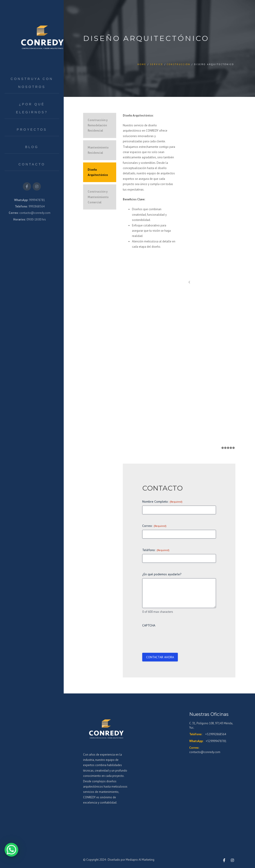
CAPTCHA (149, 625)
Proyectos (32, 130)
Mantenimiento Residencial (98, 150)
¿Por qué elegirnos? (32, 108)
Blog (32, 147)
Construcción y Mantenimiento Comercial (98, 197)
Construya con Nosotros (32, 83)
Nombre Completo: (162, 502)
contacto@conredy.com (205, 752)
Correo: (154, 526)
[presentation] (177, 638)
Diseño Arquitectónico (98, 172)
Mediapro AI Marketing (140, 860)
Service (157, 64)
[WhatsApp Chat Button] (11, 850)
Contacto (32, 164)
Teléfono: (156, 550)
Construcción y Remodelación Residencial (98, 125)
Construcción (179, 64)
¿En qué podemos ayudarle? (162, 574)
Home (142, 64)
